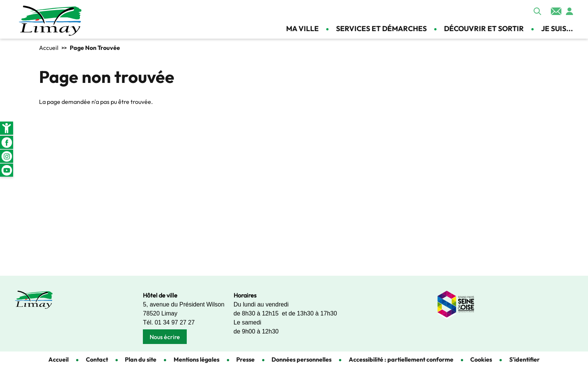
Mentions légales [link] (196, 359)
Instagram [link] (7, 156)
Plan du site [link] (141, 359)
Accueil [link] (49, 48)
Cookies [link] (481, 359)
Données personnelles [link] (301, 359)
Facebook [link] (7, 142)
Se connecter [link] (569, 11)
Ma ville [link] (302, 29)
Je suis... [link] (557, 29)
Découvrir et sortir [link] (484, 29)
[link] (7, 128)
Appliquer (537, 11)
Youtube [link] (7, 170)
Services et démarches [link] (381, 29)
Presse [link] (245, 359)
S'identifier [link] (524, 359)
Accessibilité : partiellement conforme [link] (401, 359)
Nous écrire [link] (165, 337)
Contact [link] (556, 11)
